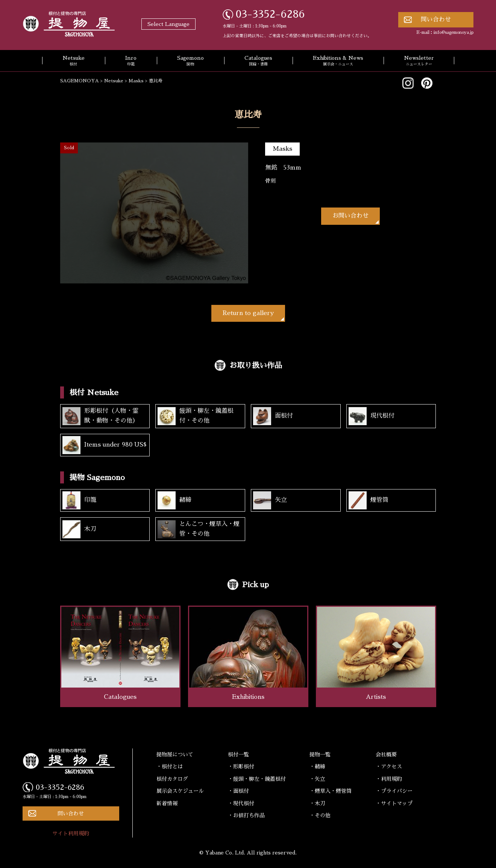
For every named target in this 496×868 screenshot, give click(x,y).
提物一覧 (320, 754)
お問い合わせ (350, 216)
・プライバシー (394, 791)
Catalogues (258, 61)
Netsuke (74, 61)
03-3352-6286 (270, 14)
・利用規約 (389, 779)
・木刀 (317, 803)
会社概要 (386, 754)
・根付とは (170, 767)
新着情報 (167, 803)
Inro (131, 61)
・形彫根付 (241, 767)
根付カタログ (172, 779)
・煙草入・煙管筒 (331, 791)
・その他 (320, 815)
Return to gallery (248, 313)
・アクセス (389, 767)
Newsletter (419, 61)
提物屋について (175, 754)
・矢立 (317, 779)
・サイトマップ (394, 803)
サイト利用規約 (71, 833)
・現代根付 (241, 803)
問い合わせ (436, 20)
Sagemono (190, 61)
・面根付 (238, 791)
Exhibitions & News (338, 61)
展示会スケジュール (180, 791)
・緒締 (317, 767)
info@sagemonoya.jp (454, 33)
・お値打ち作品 (246, 815)
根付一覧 (238, 754)
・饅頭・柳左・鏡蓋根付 (257, 779)
